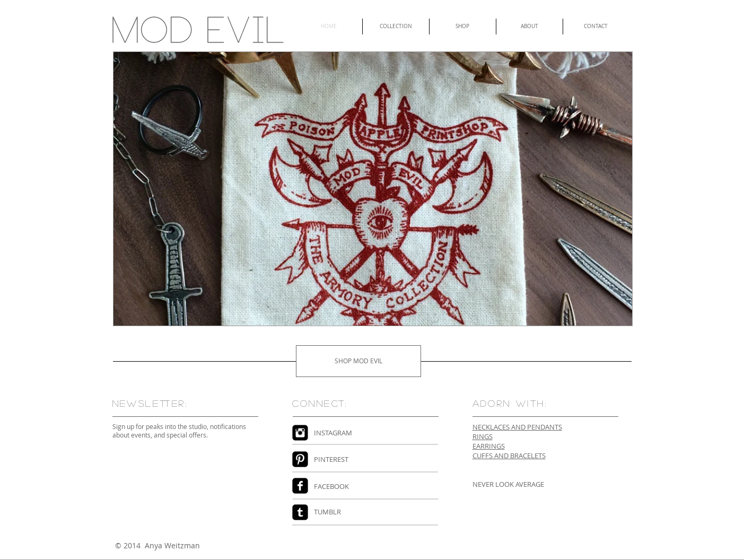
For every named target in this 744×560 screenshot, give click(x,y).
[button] (373, 189)
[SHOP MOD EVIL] (358, 361)
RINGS (483, 436)
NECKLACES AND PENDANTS (517, 427)
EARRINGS (489, 446)
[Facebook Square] (300, 486)
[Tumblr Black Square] (300, 512)
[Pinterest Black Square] (300, 459)
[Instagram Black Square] (300, 433)
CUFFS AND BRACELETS (509, 456)
